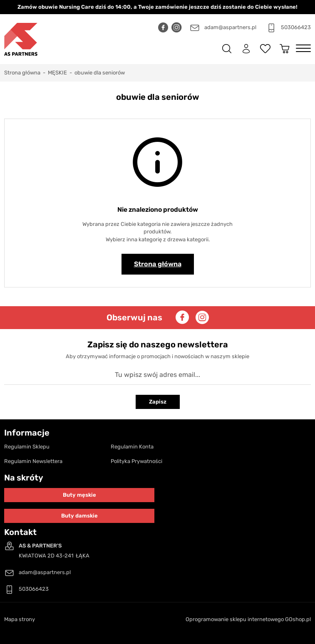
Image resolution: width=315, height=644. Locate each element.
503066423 (296, 27)
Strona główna (22, 73)
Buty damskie (79, 516)
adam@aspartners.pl (230, 27)
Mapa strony (20, 619)
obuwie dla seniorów (100, 73)
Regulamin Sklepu (27, 447)
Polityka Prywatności (136, 461)
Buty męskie (79, 495)
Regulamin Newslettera (33, 461)
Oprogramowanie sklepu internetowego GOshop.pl (248, 619)
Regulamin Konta (132, 447)
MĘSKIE (57, 73)
